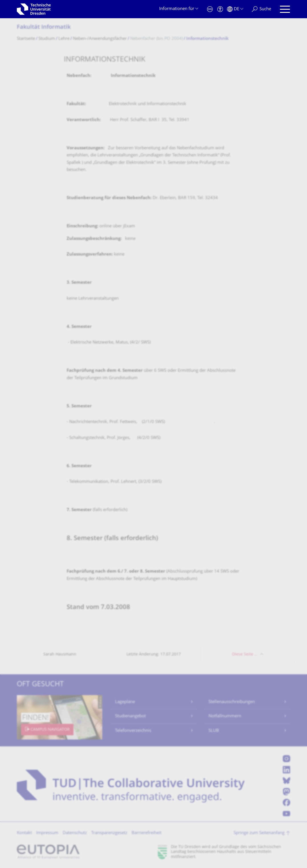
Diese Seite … (245, 654)
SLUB (214, 731)
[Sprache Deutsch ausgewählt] (235, 9)
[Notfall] (210, 9)
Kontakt (24, 833)
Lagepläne (125, 702)
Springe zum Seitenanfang (259, 833)
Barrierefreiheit (147, 833)
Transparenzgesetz (109, 833)
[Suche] (261, 9)
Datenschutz (75, 833)
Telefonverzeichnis (133, 731)
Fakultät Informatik (44, 27)
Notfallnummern (225, 716)
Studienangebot (130, 716)
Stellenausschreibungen (232, 702)
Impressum (47, 833)
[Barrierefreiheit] (220, 9)
